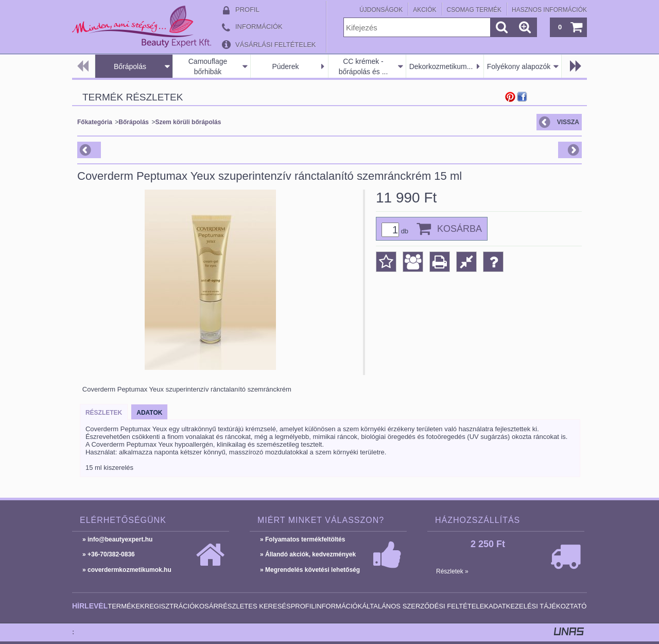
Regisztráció (170, 606)
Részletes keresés (255, 606)
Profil (303, 606)
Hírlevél (90, 606)
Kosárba (459, 229)
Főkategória (95, 122)
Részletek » (452, 571)
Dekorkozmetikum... (441, 66)
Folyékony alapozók (519, 66)
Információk (339, 606)
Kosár (206, 606)
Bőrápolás (130, 66)
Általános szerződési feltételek (425, 606)
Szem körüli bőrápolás (188, 122)
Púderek (285, 66)
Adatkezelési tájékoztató (537, 606)
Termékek (126, 606)
